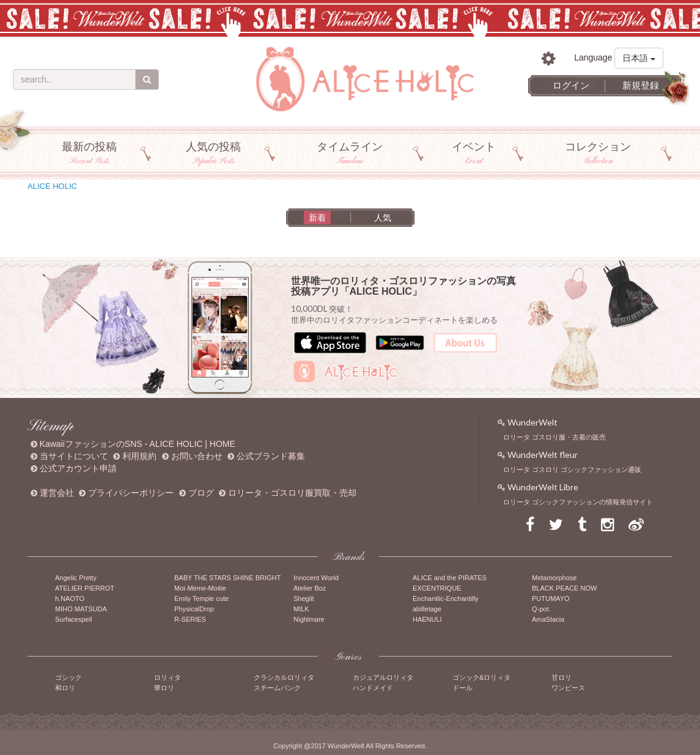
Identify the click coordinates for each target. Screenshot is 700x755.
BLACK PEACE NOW (564, 588)
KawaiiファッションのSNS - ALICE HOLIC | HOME (138, 444)
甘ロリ (562, 677)
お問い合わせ (197, 456)
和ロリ (65, 688)
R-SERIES (190, 619)
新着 (317, 218)
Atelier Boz (310, 588)
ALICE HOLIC (52, 186)
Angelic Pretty (76, 578)
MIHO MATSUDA (81, 609)
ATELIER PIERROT (85, 588)
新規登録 (641, 85)
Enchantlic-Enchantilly (446, 598)
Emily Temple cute (201, 598)
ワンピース (568, 688)
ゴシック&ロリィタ (481, 677)
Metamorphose (554, 578)
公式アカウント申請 (78, 468)
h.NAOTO (70, 598)
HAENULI (427, 619)
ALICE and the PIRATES (450, 578)
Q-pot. (541, 609)
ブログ (201, 493)
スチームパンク (277, 688)
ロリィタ (168, 677)
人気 (383, 218)
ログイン (571, 85)
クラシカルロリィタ (284, 677)
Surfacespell (74, 619)
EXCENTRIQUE (437, 588)
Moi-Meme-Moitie (200, 588)
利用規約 (139, 456)
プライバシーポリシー (131, 493)
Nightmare (309, 619)
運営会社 (57, 493)
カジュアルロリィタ (383, 677)
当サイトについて (74, 456)
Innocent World (316, 578)
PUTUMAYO (551, 598)
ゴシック (68, 677)
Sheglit (304, 598)
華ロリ (164, 688)
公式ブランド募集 (271, 456)
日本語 (639, 58)
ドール (462, 688)
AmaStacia (548, 619)
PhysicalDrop (194, 609)
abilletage (427, 609)
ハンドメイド (373, 688)
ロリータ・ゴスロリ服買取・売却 (292, 493)
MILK (301, 609)
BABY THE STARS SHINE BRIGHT (227, 578)
